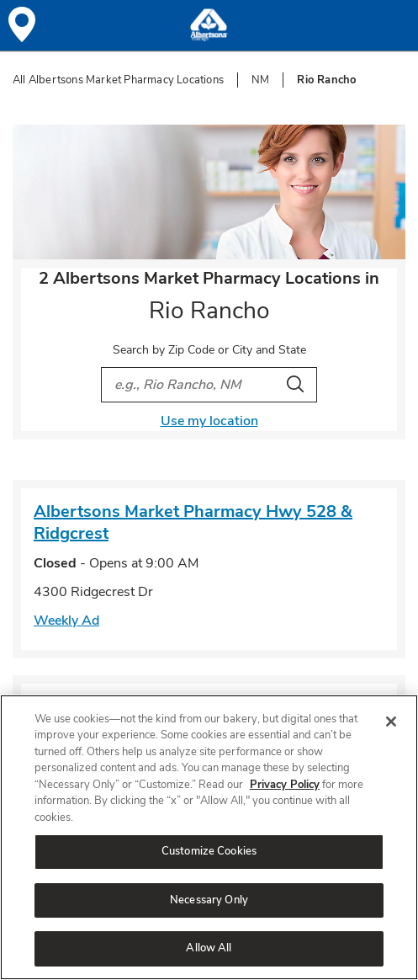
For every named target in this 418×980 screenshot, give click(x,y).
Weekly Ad (66, 620)
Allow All (209, 948)
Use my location (209, 421)
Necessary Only (209, 900)
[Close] (391, 722)
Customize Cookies (209, 851)
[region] (209, 837)
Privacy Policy (285, 785)
